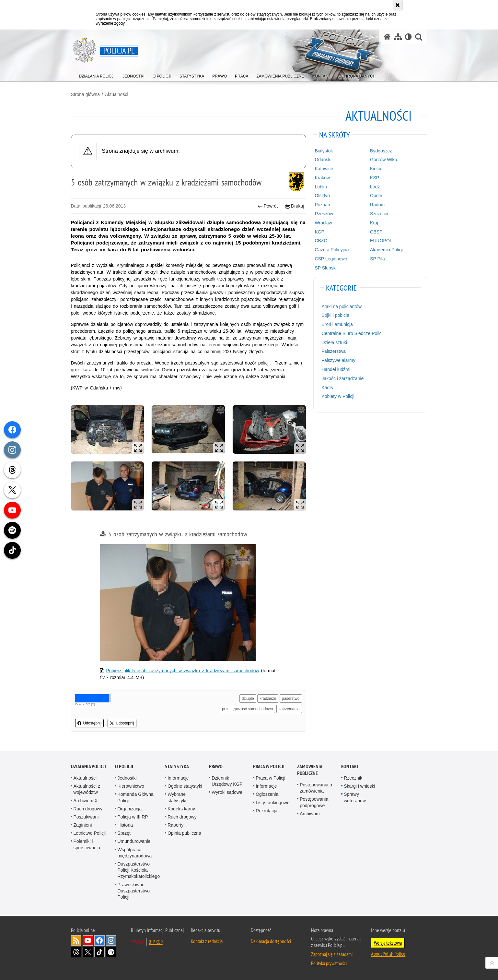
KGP (319, 232)
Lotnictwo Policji (90, 833)
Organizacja (130, 809)
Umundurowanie (134, 841)
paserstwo (291, 699)
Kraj (374, 223)
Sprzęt (124, 833)
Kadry (327, 388)
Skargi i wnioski (359, 786)
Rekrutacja (266, 811)
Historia (125, 825)
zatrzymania (289, 709)
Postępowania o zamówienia (316, 788)
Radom (377, 205)
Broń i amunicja (337, 324)
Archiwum (310, 814)
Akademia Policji (387, 250)
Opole (376, 196)
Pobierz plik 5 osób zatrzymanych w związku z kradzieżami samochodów (182, 671)
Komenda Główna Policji (136, 797)
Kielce (376, 169)
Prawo (216, 766)
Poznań (322, 205)
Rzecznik (353, 778)
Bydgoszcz (381, 151)
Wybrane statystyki (177, 797)
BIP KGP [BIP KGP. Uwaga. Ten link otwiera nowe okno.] (156, 942)
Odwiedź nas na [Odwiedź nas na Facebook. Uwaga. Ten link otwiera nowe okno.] (99, 940)
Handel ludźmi (336, 369)
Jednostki (127, 778)
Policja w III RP (133, 817)
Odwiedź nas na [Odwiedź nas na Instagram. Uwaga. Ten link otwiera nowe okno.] (111, 940)
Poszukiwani (86, 817)
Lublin (321, 187)
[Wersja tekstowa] (408, 37)
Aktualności (117, 94)
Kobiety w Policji (338, 396)
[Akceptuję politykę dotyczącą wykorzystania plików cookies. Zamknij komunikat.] (398, 5)
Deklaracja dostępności (271, 941)
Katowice (324, 169)
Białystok (324, 151)
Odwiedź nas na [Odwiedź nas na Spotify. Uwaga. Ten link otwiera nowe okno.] (111, 952)
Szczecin (379, 214)
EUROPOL (381, 241)
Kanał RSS (76, 940)
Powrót (268, 206)
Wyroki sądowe (227, 792)
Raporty (175, 825)
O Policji (124, 766)
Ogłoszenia (267, 794)
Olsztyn (322, 196)
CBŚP (376, 232)
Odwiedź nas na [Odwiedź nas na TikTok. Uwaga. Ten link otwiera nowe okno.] (99, 952)
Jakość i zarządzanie (342, 378)
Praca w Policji (269, 766)
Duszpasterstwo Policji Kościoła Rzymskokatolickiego (139, 870)
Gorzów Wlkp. (384, 160)
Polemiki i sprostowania (87, 844)
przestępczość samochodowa (247, 709)
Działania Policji (88, 766)
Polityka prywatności (329, 963)
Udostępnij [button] (90, 723)
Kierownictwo (131, 786)
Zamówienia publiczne (310, 770)
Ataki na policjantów (342, 306)
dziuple (248, 699)
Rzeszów (324, 214)
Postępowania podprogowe (314, 802)
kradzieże (268, 699)
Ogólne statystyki (185, 786)
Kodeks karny (181, 809)
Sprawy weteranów (355, 797)
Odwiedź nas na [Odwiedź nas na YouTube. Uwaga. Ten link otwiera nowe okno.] (88, 940)
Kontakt (350, 766)
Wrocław (323, 223)
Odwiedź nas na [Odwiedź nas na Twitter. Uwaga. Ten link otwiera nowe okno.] (88, 952)
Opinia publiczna (184, 833)
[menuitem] (97, 75)
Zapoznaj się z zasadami (332, 954)
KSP (375, 178)
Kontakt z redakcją (207, 941)
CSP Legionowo (331, 259)
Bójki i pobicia (335, 315)
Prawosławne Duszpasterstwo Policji (134, 891)
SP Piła (377, 259)
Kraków (322, 178)
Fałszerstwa (334, 351)
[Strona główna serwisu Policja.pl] (387, 37)
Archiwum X (86, 801)
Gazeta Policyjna (332, 250)
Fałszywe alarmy (338, 360)
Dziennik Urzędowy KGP (227, 781)
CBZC (321, 241)
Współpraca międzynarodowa (135, 853)
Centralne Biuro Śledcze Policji (352, 333)
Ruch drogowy (88, 809)
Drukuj (295, 206)
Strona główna (86, 94)
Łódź (375, 187)
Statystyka (177, 766)
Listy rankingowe (272, 803)
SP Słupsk (325, 268)
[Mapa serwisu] (398, 37)
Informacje (178, 778)
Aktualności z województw (87, 789)
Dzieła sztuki (334, 342)
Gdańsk (322, 160)
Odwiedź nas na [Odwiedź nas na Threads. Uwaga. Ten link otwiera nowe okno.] (76, 952)
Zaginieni (83, 825)
